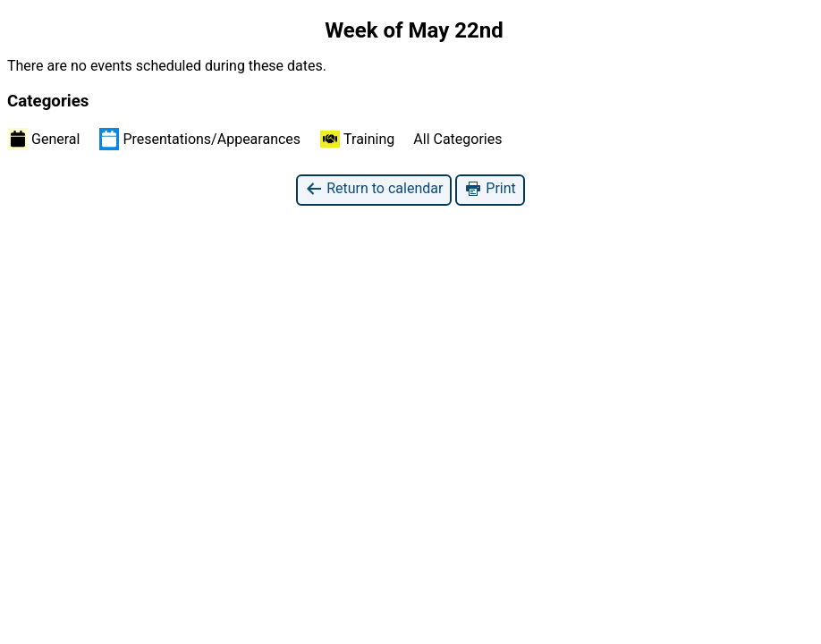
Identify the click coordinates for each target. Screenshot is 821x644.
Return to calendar (374, 189)
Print (490, 189)
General (44, 139)
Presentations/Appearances (200, 139)
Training (357, 139)
